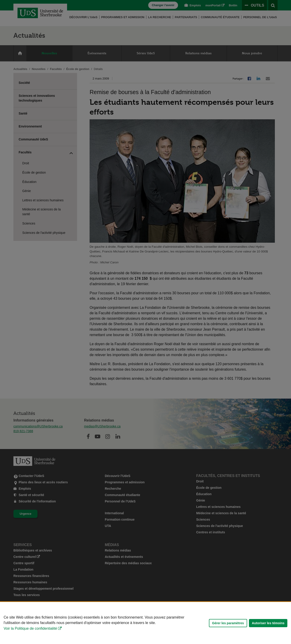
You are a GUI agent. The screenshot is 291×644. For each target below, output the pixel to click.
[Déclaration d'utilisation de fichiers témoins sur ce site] (145, 623)
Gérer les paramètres (228, 623)
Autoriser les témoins (268, 623)
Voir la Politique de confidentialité (30, 628)
